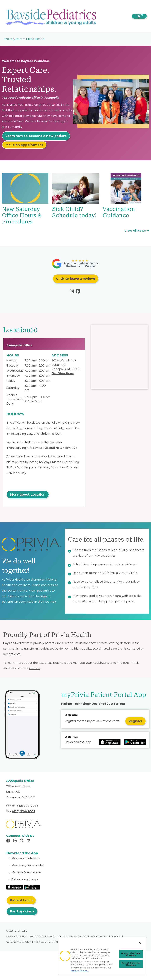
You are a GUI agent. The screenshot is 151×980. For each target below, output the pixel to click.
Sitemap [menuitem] (116, 936)
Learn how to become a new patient (36, 136)
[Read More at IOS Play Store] (15, 887)
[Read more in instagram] (72, 292)
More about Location (28, 494)
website (35, 668)
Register (135, 721)
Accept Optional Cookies (131, 954)
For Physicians (22, 911)
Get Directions (63, 373)
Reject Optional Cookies (131, 964)
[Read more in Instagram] (15, 841)
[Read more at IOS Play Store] (110, 742)
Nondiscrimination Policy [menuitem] (42, 936)
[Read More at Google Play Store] (32, 887)
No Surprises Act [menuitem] (99, 936)
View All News (137, 231)
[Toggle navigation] (139, 16)
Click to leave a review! (76, 279)
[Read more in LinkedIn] (29, 841)
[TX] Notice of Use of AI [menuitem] (46, 942)
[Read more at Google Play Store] (135, 742)
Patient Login (21, 900)
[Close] (140, 943)
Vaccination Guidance (119, 212)
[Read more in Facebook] (9, 841)
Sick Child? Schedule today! (74, 212)
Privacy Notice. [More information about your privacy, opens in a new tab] (79, 971)
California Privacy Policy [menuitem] (18, 942)
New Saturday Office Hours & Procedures (22, 215)
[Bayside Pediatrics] (52, 16)
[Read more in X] (22, 841)
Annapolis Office (19, 345)
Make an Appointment (24, 145)
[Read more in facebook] (79, 292)
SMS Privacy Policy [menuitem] (16, 936)
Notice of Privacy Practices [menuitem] (73, 936)
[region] (102, 956)
